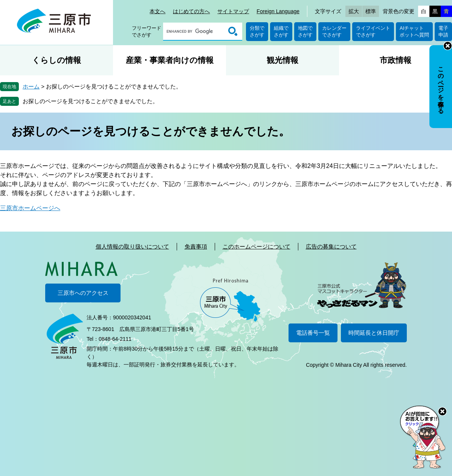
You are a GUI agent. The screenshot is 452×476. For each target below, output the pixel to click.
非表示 (448, 46)
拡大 (354, 11)
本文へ (157, 11)
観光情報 (282, 60)
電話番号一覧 (313, 333)
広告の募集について (331, 246)
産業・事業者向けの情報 (170, 60)
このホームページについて (257, 246)
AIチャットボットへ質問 (414, 31)
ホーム (31, 86)
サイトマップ (233, 11)
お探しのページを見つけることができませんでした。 (90, 101)
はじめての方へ (191, 11)
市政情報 (395, 60)
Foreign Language (278, 11)
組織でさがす (281, 31)
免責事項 (196, 246)
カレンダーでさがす (334, 31)
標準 (371, 11)
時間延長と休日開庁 (374, 333)
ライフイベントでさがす (373, 31)
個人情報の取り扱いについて (132, 246)
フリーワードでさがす (147, 31)
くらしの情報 (56, 60)
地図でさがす (305, 31)
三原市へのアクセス (83, 293)
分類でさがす (257, 31)
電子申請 (443, 31)
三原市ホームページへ (30, 208)
